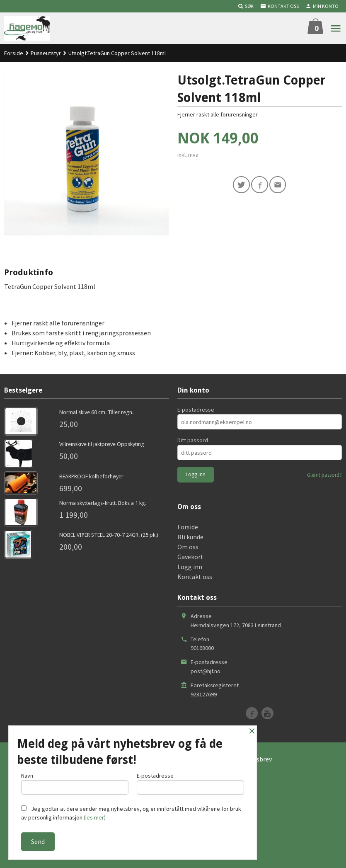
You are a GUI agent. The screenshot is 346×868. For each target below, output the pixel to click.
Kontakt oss (195, 577)
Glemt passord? (324, 475)
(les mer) (95, 817)
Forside (14, 53)
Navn (75, 782)
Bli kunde (190, 537)
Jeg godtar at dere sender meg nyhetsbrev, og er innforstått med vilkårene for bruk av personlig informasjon (131, 813)
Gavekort (190, 557)
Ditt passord (193, 440)
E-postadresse (196, 410)
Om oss (188, 547)
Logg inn (190, 567)
